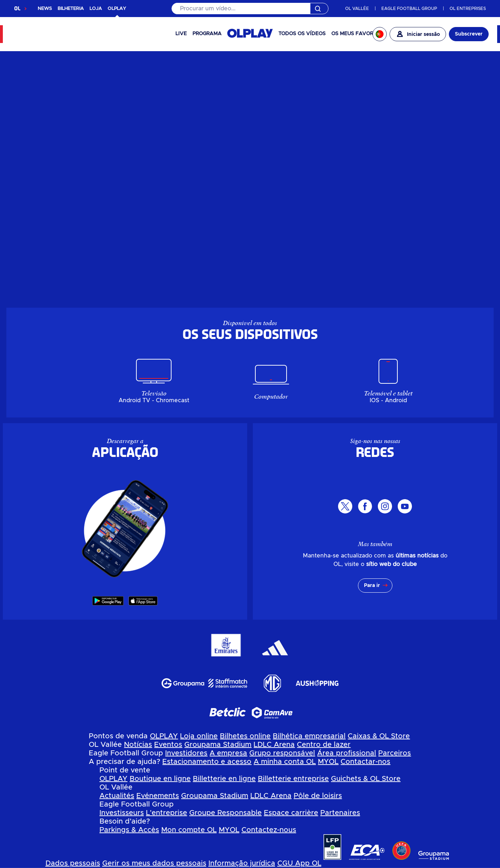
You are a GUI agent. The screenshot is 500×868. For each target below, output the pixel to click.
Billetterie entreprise (293, 779)
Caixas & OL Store (379, 736)
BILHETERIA (71, 9)
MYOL (328, 762)
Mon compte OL (189, 830)
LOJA (96, 9)
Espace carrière (291, 813)
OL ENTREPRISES (468, 9)
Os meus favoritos (358, 34)
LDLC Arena (274, 745)
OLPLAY (164, 736)
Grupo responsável (282, 753)
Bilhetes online (245, 736)
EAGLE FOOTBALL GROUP (409, 9)
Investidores (186, 753)
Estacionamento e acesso (207, 762)
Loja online (199, 736)
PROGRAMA (207, 34)
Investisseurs (122, 813)
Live (181, 34)
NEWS (45, 9)
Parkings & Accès (129, 830)
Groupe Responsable (225, 813)
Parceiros (395, 753)
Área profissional (347, 753)
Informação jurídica (242, 863)
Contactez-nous (269, 830)
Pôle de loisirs (318, 796)
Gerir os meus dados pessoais (154, 863)
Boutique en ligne (160, 779)
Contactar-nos (365, 762)
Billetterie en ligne (224, 779)
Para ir (372, 586)
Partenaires (340, 813)
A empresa (228, 753)
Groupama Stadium (218, 745)
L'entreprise (167, 813)
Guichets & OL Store (366, 779)
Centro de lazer (324, 745)
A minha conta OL (285, 762)
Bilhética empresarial (309, 736)
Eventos (168, 745)
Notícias (138, 745)
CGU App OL (299, 863)
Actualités (117, 796)
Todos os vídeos (302, 34)
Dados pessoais (73, 863)
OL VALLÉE (357, 9)
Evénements (158, 796)
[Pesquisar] (250, 9)
